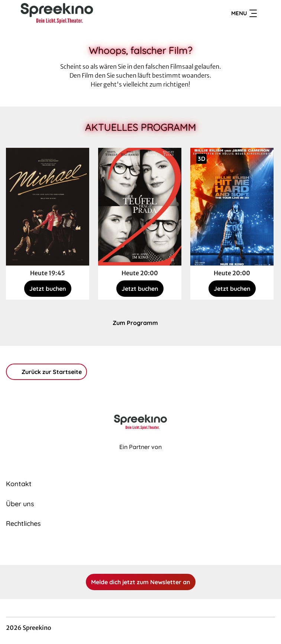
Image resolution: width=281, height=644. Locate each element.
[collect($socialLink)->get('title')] (132, 549)
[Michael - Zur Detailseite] (48, 207)
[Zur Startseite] (58, 13)
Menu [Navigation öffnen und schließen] (244, 13)
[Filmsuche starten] (268, 13)
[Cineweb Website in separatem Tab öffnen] (140, 455)
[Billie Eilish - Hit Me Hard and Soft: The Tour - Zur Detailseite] (232, 207)
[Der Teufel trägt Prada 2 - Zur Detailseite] (140, 207)
